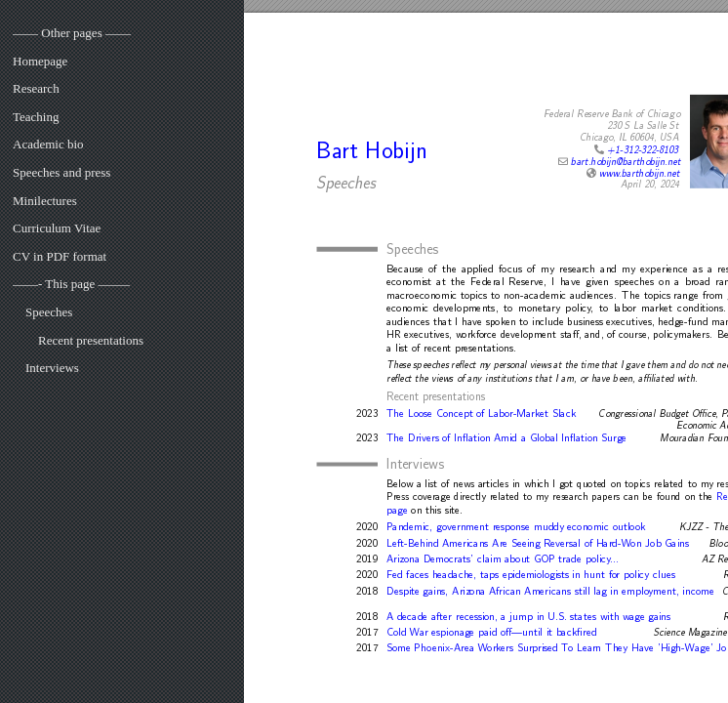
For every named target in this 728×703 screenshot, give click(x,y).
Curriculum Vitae (57, 228)
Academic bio (48, 144)
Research (36, 88)
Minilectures (45, 201)
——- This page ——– (71, 284)
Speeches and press (61, 172)
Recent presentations (91, 340)
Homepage (40, 61)
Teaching (36, 117)
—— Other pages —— (72, 33)
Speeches (49, 312)
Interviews (52, 368)
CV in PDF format (60, 256)
